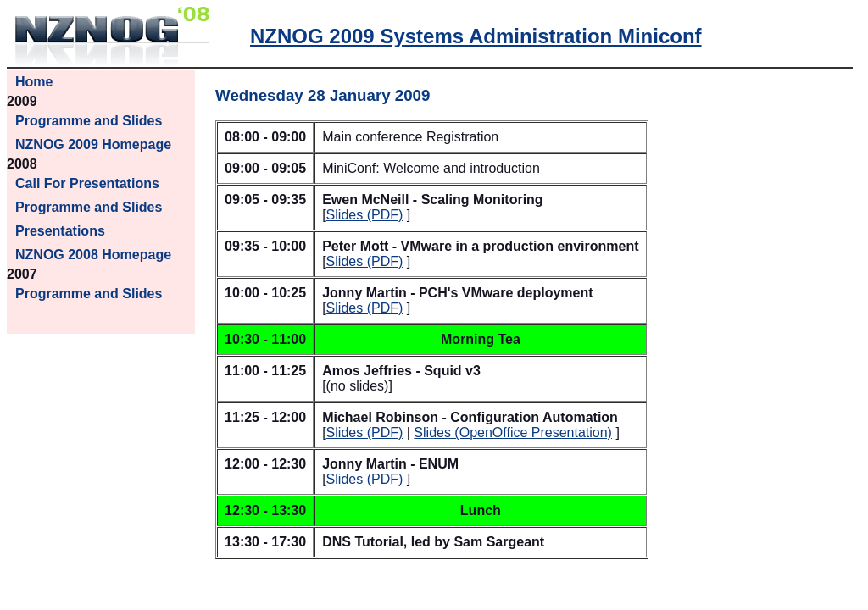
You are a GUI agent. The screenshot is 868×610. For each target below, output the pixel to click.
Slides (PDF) (365, 215)
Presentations (60, 231)
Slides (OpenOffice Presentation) (513, 433)
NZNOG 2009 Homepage (93, 144)
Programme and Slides (89, 121)
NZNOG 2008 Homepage (93, 255)
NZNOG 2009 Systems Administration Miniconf (476, 36)
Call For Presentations (87, 183)
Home (34, 82)
